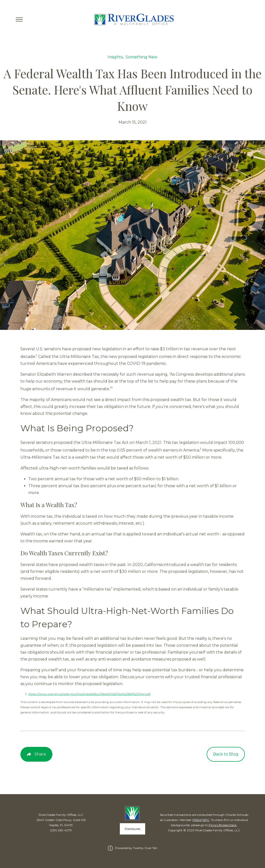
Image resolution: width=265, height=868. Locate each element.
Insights (115, 57)
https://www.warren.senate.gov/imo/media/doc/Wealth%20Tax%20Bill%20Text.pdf (89, 694)
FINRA (197, 820)
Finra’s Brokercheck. (223, 825)
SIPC (206, 820)
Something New (141, 57)
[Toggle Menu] (19, 19)
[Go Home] (132, 19)
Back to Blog (226, 754)
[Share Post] (36, 754)
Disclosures (132, 829)
